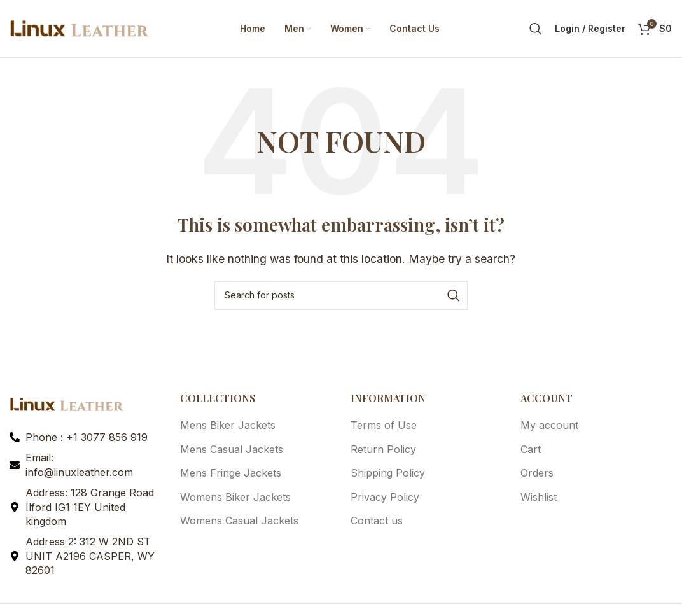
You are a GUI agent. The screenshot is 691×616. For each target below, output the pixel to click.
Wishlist (539, 497)
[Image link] (67, 403)
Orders (537, 473)
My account (549, 425)
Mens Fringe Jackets (231, 473)
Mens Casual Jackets (232, 449)
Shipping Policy (388, 473)
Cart (531, 449)
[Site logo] (80, 27)
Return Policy (383, 449)
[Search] (536, 29)
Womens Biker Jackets (235, 497)
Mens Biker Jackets (228, 425)
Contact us (377, 521)
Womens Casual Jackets (239, 521)
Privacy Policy (385, 497)
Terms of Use (384, 425)
